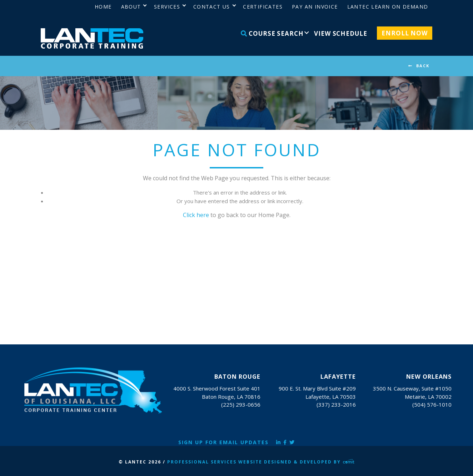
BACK (423, 66)
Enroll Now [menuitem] (405, 33)
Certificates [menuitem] (263, 7)
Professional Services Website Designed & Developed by (261, 462)
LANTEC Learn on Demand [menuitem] (388, 7)
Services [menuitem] (167, 7)
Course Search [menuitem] (272, 33)
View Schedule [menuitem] (340, 33)
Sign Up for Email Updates (223, 442)
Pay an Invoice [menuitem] (315, 7)
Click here (196, 215)
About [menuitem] (131, 7)
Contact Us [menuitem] (212, 7)
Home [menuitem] (103, 7)
